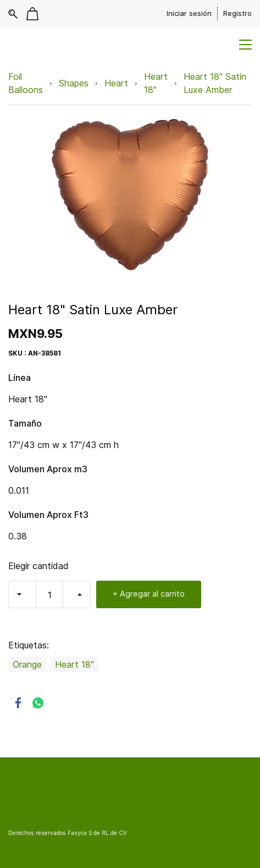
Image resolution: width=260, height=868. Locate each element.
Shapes (74, 83)
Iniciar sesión (189, 13)
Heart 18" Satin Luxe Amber (215, 83)
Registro (237, 13)
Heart (116, 83)
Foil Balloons (26, 83)
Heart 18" (156, 83)
